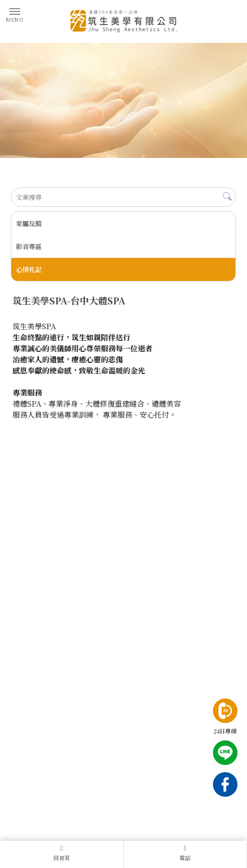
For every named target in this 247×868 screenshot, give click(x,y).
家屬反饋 (29, 223)
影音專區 (29, 246)
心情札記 (29, 269)
